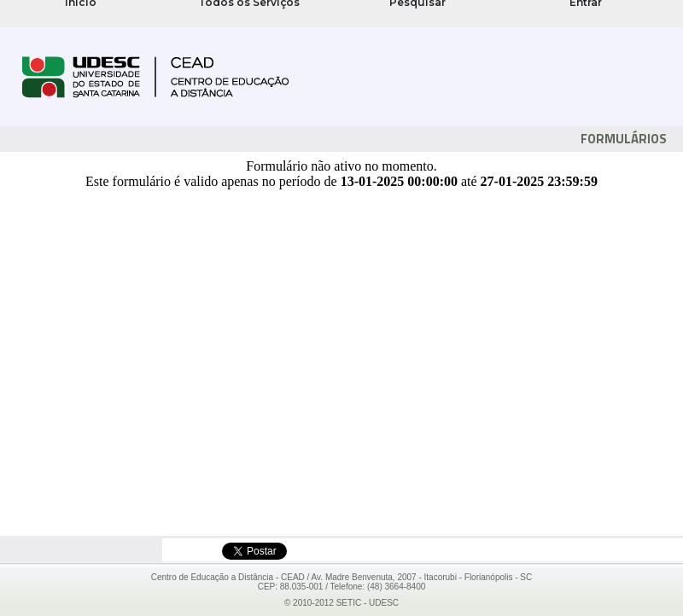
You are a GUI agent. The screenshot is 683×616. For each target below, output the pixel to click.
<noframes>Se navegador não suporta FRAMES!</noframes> (341, 14)
